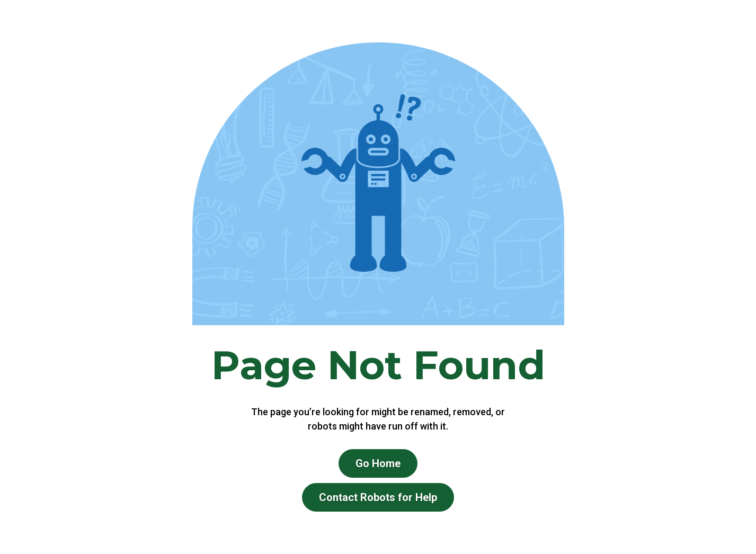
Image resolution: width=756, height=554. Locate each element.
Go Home (378, 463)
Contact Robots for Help (378, 497)
